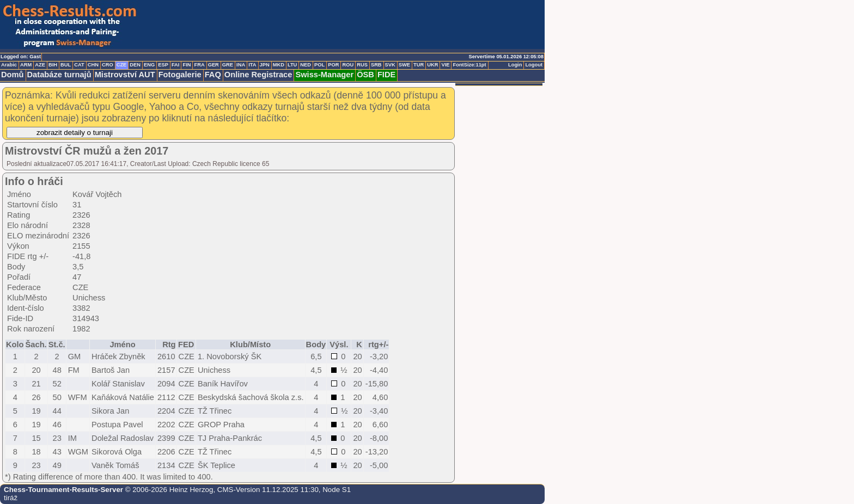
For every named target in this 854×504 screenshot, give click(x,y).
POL (319, 65)
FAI (176, 65)
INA (241, 65)
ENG (149, 65)
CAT (79, 65)
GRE (228, 65)
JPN (265, 65)
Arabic (9, 65)
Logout (534, 65)
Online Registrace (258, 75)
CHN (93, 65)
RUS (362, 65)
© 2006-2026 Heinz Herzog (168, 490)
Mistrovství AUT (125, 75)
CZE (122, 65)
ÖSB (365, 75)
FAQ (213, 75)
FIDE (386, 75)
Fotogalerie (180, 75)
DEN (135, 65)
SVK (390, 65)
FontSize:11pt (469, 65)
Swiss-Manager (324, 75)
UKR (432, 65)
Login (515, 65)
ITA (252, 65)
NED (306, 65)
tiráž (11, 498)
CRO (108, 65)
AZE (40, 65)
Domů (13, 75)
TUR (419, 65)
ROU (348, 65)
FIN (187, 65)
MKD (279, 65)
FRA (199, 65)
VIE (445, 65)
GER (213, 65)
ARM (26, 65)
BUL (66, 65)
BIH (53, 65)
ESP (163, 65)
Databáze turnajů (59, 75)
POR (333, 65)
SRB (376, 65)
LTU (292, 65)
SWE (404, 65)
